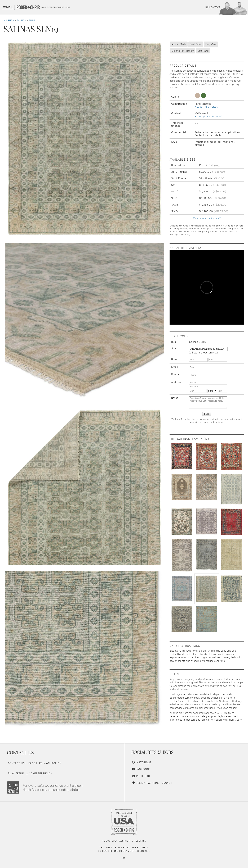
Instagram (142, 762)
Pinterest (141, 776)
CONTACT (213, 7)
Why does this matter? (206, 107)
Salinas (21, 20)
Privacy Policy (50, 763)
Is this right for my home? (208, 116)
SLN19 (32, 20)
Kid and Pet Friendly (183, 51)
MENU (8, 7)
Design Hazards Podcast (152, 783)
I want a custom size (205, 353)
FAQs (32, 763)
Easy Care (211, 44)
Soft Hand (203, 51)
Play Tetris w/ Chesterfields (30, 773)
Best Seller (196, 44)
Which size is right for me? (207, 218)
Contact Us (16, 763)
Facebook (141, 769)
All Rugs (9, 20)
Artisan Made (179, 44)
